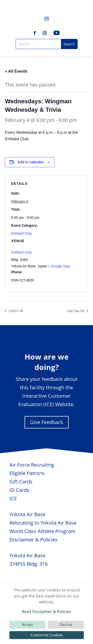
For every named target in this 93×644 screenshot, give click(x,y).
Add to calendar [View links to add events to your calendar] (31, 162)
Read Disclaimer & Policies (46, 612)
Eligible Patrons (27, 473)
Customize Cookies (47, 635)
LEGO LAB (15, 311)
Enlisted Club (21, 233)
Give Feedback (47, 422)
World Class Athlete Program (42, 531)
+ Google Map (59, 266)
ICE (13, 498)
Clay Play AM (76, 311)
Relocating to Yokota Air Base (43, 523)
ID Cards (19, 490)
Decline (66, 624)
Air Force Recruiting (32, 465)
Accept (27, 624)
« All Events (16, 71)
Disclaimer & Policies (33, 540)
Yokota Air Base (27, 514)
